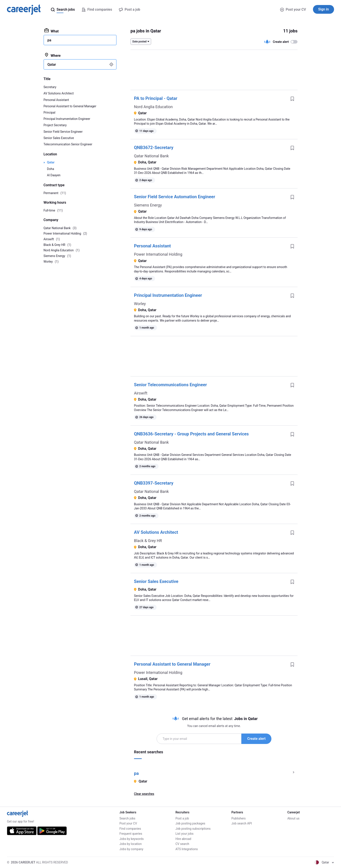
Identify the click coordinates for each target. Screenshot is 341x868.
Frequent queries (131, 834)
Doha (51, 169)
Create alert (256, 739)
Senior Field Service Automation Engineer (175, 197)
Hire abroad (183, 839)
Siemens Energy (148, 205)
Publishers (239, 818)
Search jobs (127, 818)
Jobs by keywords (131, 839)
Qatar (51, 162)
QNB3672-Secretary (154, 148)
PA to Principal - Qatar (156, 98)
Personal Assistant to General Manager (172, 664)
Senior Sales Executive (156, 581)
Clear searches (144, 794)
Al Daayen (54, 175)
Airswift (141, 393)
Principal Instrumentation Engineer (168, 295)
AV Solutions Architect (156, 532)
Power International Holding (158, 254)
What (52, 31)
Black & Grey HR (148, 541)
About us (293, 818)
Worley (140, 304)
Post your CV (293, 9)
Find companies (130, 829)
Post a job (182, 818)
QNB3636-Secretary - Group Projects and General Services (191, 434)
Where (53, 55)
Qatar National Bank (151, 156)
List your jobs (185, 834)
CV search (182, 844)
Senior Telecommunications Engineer (170, 385)
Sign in (323, 9)
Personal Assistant (152, 246)
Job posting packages (190, 823)
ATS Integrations (187, 849)
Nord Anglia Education (153, 107)
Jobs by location (130, 844)
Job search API (242, 823)
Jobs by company (131, 849)
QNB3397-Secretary (154, 483)
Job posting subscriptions (193, 829)
